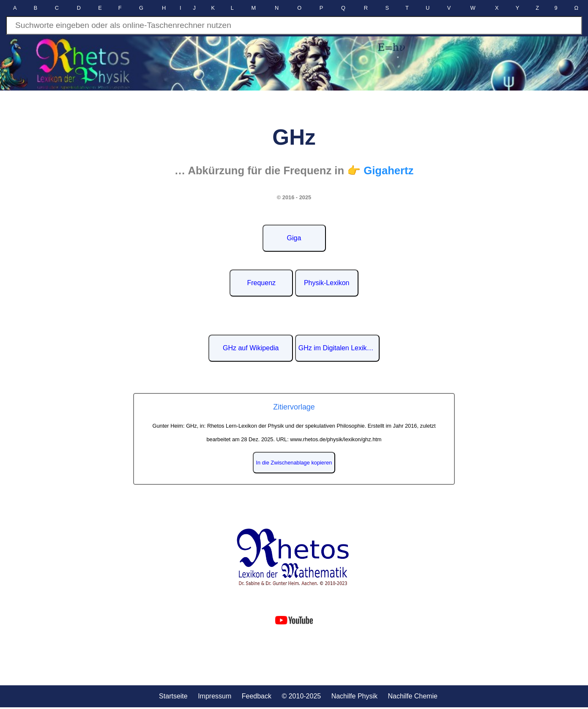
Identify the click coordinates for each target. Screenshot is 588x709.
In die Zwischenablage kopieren (294, 463)
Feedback (257, 696)
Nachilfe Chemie (412, 696)
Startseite (173, 696)
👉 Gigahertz (380, 170)
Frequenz (261, 283)
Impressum (215, 696)
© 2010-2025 (301, 696)
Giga (294, 238)
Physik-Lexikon (327, 283)
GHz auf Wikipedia (251, 348)
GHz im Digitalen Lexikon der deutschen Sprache (339, 348)
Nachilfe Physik (354, 696)
